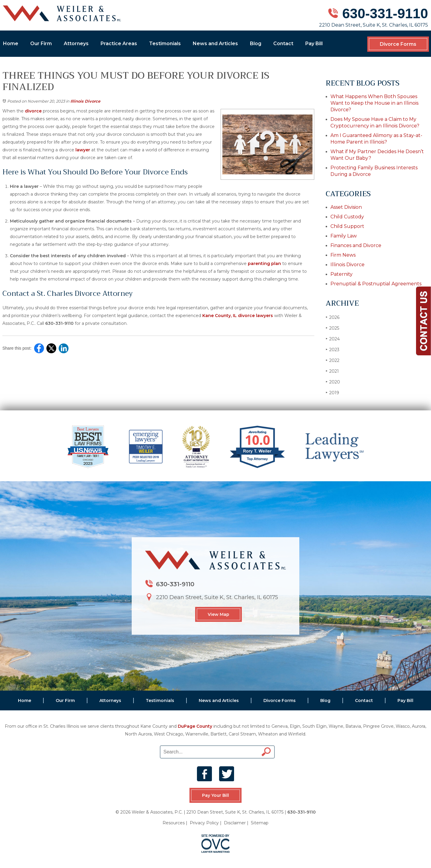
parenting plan (264, 264)
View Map (218, 614)
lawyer (83, 150)
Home (11, 44)
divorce (33, 111)
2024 (333, 339)
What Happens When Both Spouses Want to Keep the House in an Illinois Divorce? (374, 103)
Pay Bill (314, 44)
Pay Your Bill (215, 795)
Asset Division (346, 207)
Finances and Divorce (356, 245)
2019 (332, 393)
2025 (332, 328)
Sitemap (260, 823)
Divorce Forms (398, 44)
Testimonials (165, 44)
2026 (333, 317)
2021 (332, 371)
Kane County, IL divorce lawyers (238, 316)
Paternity (342, 274)
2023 (333, 350)
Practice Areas (119, 44)
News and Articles (215, 44)
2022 (333, 360)
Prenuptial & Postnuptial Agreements (376, 284)
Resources (174, 823)
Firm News (343, 255)
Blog (256, 44)
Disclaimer (235, 823)
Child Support (347, 226)
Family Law (344, 236)
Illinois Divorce (85, 101)
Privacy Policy (204, 823)
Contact (283, 44)
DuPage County (195, 726)
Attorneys (76, 44)
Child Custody (347, 217)
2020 (333, 382)
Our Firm (41, 44)
